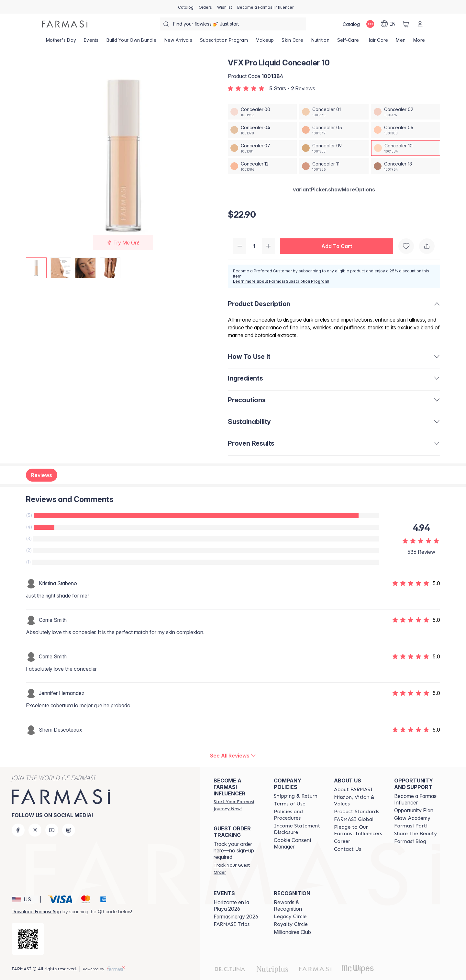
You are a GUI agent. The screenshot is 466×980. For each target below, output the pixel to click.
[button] (334, 189)
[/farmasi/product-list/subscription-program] (224, 42)
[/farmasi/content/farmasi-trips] (232, 924)
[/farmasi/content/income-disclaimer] (298, 829)
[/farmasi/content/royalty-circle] (291, 924)
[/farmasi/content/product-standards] (357, 812)
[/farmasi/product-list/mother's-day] (61, 42)
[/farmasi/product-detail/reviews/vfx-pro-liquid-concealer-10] (233, 756)
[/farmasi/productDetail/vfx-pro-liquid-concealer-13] (406, 166)
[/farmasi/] (65, 24)
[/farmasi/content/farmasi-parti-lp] (411, 826)
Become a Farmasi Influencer (416, 799)
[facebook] (18, 830)
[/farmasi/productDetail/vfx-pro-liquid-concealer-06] (406, 130)
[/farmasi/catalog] (186, 7)
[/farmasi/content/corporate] (354, 819)
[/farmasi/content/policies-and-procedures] (298, 815)
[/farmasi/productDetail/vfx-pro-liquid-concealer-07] (262, 148)
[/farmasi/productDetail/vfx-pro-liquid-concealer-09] (334, 148)
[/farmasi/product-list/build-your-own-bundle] (132, 42)
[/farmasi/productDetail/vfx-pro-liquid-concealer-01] (334, 112)
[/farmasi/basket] (406, 24)
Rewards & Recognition (288, 906)
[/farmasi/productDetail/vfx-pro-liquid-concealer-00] (262, 112)
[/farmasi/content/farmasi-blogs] (410, 841)
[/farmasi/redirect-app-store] (28, 939)
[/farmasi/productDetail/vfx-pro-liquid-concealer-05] (334, 130)
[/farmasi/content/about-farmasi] (353, 790)
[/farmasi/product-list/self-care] (348, 42)
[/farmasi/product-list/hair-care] (377, 42)
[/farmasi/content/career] (342, 841)
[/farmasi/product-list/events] (91, 42)
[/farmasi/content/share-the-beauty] (416, 834)
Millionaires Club (292, 932)
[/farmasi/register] (205, 7)
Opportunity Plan (414, 810)
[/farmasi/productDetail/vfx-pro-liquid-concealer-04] (262, 130)
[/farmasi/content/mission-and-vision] (358, 801)
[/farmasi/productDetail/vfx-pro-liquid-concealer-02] (406, 112)
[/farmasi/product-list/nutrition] (320, 42)
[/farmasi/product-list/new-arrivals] (178, 42)
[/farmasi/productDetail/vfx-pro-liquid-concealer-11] (334, 166)
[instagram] (35, 830)
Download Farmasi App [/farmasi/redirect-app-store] (36, 912)
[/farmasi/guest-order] (238, 869)
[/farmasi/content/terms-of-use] (289, 804)
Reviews (42, 475)
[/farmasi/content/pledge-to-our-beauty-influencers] (358, 830)
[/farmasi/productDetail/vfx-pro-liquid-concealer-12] (262, 166)
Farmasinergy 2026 (236, 917)
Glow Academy (412, 818)
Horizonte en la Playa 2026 (231, 906)
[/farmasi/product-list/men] (401, 42)
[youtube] (52, 830)
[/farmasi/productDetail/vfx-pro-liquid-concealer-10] (406, 148)
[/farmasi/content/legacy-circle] (290, 917)
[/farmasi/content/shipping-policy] (296, 796)
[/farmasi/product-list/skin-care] (292, 42)
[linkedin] (69, 830)
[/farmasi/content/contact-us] (348, 849)
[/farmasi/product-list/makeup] (265, 42)
